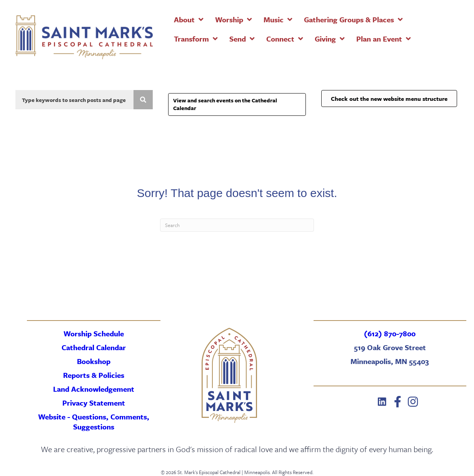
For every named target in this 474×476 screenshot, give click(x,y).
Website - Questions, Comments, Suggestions (94, 422)
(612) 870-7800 (390, 333)
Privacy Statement (94, 403)
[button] (382, 402)
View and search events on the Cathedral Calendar (225, 104)
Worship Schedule (94, 333)
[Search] (237, 225)
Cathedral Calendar (94, 347)
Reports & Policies (94, 375)
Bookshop (94, 361)
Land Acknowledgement (94, 389)
